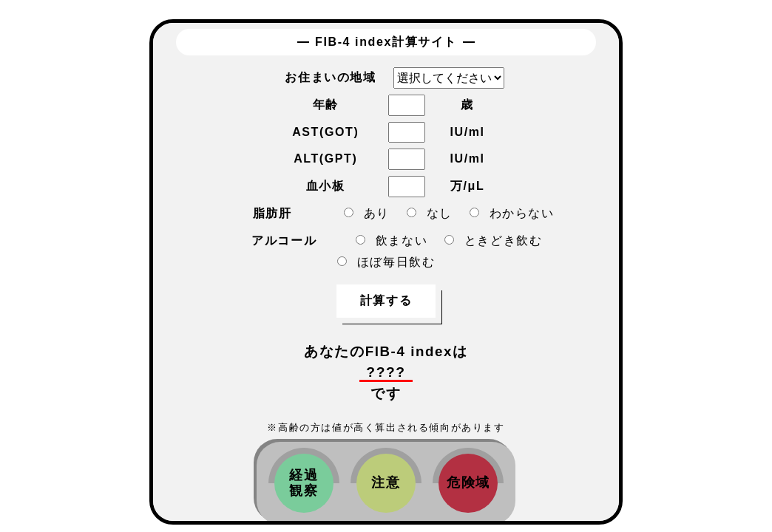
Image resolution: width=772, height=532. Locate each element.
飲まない (392, 241)
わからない (512, 213)
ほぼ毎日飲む (386, 262)
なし (430, 213)
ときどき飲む (494, 241)
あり (367, 213)
